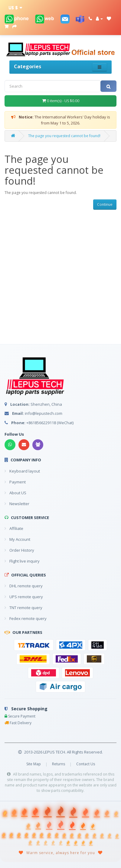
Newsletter (17, 504)
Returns (59, 764)
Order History (19, 550)
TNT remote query (23, 608)
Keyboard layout (22, 471)
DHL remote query (24, 586)
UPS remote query (24, 597)
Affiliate (14, 528)
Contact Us (86, 764)
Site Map (34, 764)
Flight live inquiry (22, 561)
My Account (17, 539)
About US (15, 493)
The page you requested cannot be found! (64, 136)
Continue (105, 204)
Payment (15, 482)
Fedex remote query (26, 618)
